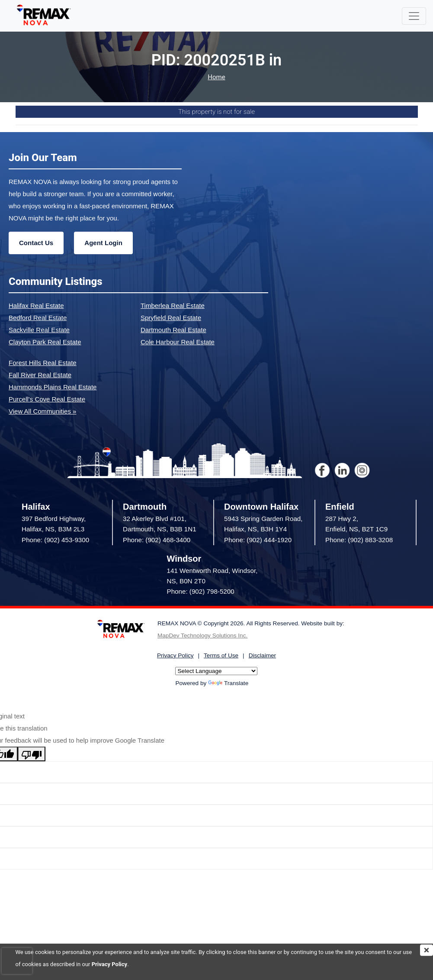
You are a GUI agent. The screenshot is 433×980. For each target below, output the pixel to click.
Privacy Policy (109, 964)
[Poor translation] (32, 754)
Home (216, 77)
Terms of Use (221, 655)
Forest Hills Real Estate (43, 363)
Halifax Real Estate (36, 306)
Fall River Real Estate (40, 375)
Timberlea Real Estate (173, 306)
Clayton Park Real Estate (45, 342)
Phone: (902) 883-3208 (359, 540)
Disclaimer (262, 655)
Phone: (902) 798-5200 (201, 591)
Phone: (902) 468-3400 (157, 540)
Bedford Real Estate (38, 318)
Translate (228, 683)
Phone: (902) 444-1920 (258, 540)
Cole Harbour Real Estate (178, 342)
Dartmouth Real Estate (173, 330)
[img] (427, 950)
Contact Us (36, 243)
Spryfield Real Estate (171, 318)
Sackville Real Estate (39, 330)
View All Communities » (42, 411)
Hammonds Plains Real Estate (53, 387)
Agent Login (103, 243)
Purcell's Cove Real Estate (47, 399)
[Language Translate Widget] (216, 671)
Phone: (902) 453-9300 (55, 540)
